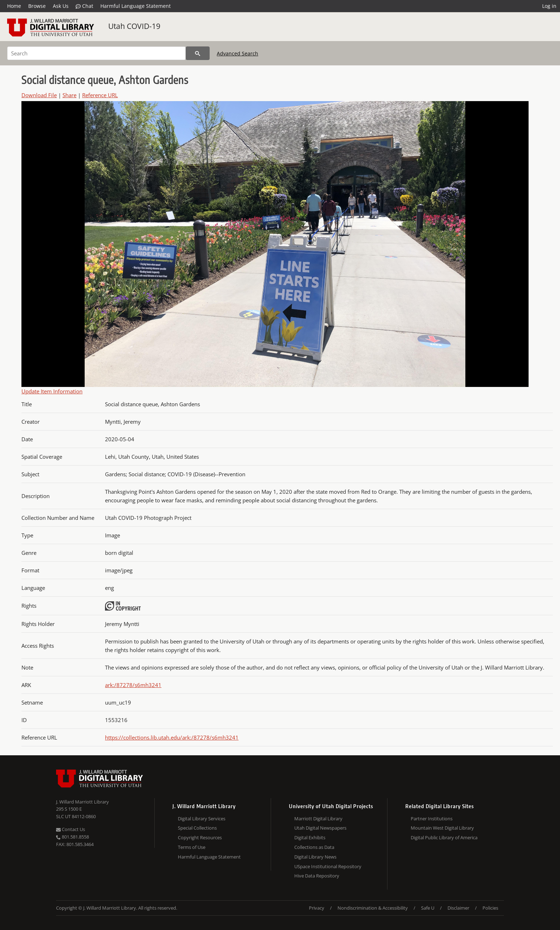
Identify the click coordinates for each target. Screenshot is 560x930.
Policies (490, 908)
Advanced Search (237, 53)
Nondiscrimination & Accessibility (373, 908)
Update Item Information (52, 391)
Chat (84, 6)
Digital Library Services (202, 819)
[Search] (96, 53)
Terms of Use (192, 847)
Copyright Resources (200, 837)
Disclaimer (458, 908)
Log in (549, 6)
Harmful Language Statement (136, 6)
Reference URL (100, 95)
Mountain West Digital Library (442, 828)
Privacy (317, 908)
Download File (39, 95)
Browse (37, 6)
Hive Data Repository (317, 876)
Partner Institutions (432, 819)
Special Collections (197, 828)
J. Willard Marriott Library (82, 802)
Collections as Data (314, 847)
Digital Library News (315, 857)
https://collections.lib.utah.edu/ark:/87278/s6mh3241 (172, 737)
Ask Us (61, 6)
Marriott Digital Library (318, 819)
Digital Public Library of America (444, 837)
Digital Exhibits (310, 837)
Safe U (428, 908)
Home (14, 6)
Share (69, 95)
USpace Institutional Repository (328, 866)
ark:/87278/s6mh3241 (133, 685)
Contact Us (71, 829)
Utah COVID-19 (134, 26)
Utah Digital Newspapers (320, 828)
